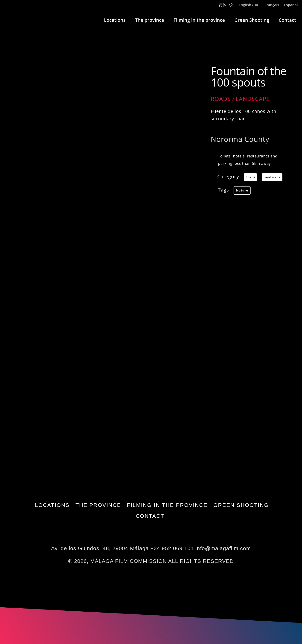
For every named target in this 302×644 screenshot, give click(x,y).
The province (149, 20)
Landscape (253, 99)
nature (242, 190)
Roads (221, 99)
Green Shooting (252, 20)
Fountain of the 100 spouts (248, 76)
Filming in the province (199, 20)
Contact (287, 20)
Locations (115, 20)
